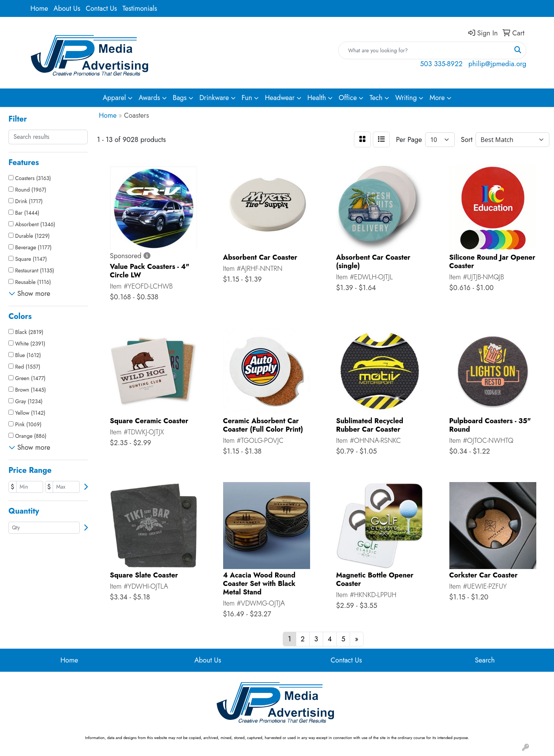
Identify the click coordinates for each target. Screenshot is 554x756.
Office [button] (348, 98)
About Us (67, 8)
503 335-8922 (441, 64)
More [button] (437, 98)
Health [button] (317, 98)
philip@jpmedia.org (497, 64)
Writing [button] (406, 98)
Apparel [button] (114, 98)
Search (485, 660)
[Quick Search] (424, 50)
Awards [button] (149, 98)
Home (39, 8)
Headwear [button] (280, 98)
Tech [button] (376, 98)
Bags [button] (180, 98)
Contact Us (101, 8)
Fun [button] (247, 98)
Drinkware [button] (214, 98)
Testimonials (140, 8)
